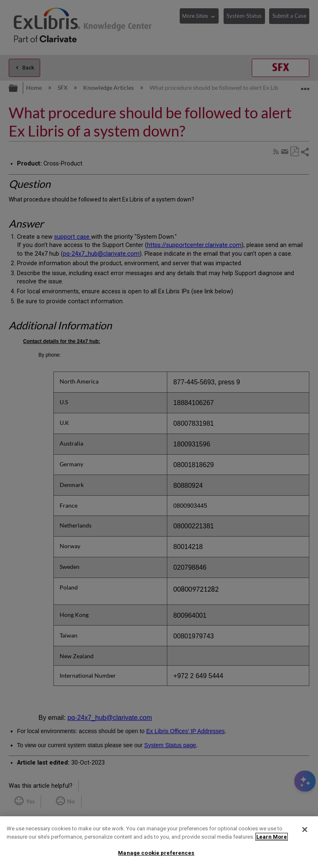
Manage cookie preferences (156, 853)
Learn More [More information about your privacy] (272, 837)
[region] (159, 842)
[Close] (305, 830)
